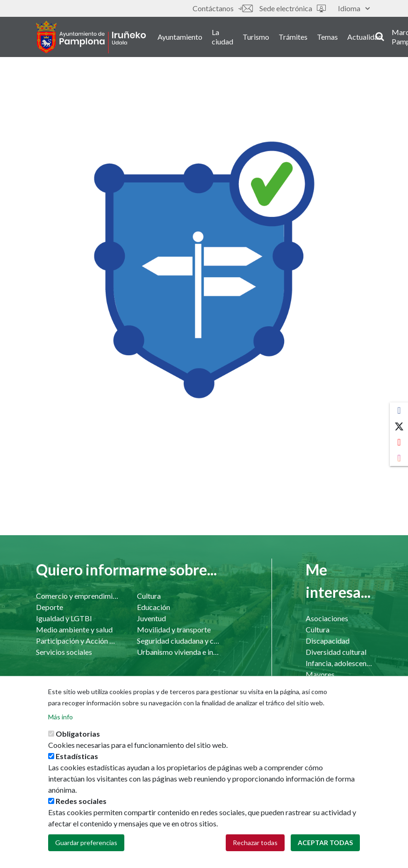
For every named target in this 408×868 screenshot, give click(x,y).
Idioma (354, 8)
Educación (154, 607)
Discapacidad (328, 641)
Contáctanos (222, 8)
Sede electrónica (293, 8)
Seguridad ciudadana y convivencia (178, 641)
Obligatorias (78, 735)
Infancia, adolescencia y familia (339, 663)
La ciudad (222, 37)
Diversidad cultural (336, 652)
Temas (327, 37)
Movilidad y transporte (174, 629)
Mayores (320, 674)
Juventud (151, 618)
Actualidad (365, 37)
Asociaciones (327, 618)
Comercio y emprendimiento (77, 596)
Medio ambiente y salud (74, 629)
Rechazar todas (255, 843)
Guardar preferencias (86, 843)
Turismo (256, 37)
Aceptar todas (325, 843)
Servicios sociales (64, 652)
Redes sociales (81, 802)
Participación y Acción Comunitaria (77, 641)
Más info (61, 718)
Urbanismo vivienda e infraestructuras (178, 652)
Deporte (50, 607)
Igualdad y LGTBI (64, 618)
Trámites (293, 37)
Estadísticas (77, 757)
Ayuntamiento (180, 37)
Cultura (149, 596)
